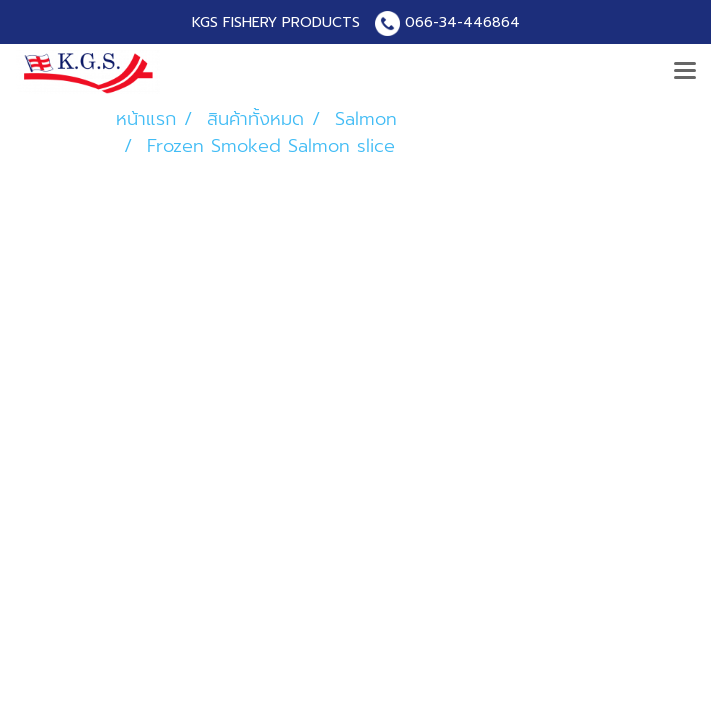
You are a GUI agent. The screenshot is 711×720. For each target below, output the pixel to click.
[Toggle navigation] (685, 72)
